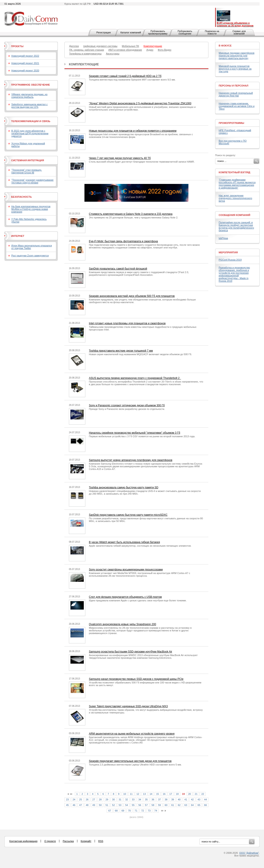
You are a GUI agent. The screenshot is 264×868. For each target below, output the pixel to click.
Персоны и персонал (234, 86)
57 (146, 805)
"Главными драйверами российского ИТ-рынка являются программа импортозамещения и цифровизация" (237, 184)
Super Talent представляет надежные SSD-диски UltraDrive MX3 (128, 706)
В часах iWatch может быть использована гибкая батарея (124, 542)
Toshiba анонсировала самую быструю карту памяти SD (124, 487)
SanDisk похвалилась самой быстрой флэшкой (118, 269)
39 (173, 800)
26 (87, 800)
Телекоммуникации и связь (31, 121)
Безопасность (21, 197)
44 (206, 800)
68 (116, 811)
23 (67, 800)
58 (153, 805)
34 (140, 800)
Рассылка (68, 841)
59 (159, 805)
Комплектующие (84, 64)
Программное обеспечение (31, 85)
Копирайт (86, 841)
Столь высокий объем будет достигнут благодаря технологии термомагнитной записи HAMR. (142, 162)
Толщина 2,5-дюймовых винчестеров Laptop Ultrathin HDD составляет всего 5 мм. (135, 765)
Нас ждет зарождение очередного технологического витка (235, 198)
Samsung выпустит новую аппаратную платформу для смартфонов (131, 460)
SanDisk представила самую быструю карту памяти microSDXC (128, 515)
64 (192, 805)
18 (177, 794)
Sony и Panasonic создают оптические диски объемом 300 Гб (127, 405)
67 (110, 811)
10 (125, 794)
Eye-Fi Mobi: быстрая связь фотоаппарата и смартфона (123, 241)
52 (113, 805)
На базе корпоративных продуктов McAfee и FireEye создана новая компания (31, 209)
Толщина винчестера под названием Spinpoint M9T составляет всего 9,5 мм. (132, 80)
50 (100, 805)
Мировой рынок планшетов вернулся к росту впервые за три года (235, 69)
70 (129, 811)
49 (94, 805)
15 (158, 794)
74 (156, 811)
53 (120, 805)
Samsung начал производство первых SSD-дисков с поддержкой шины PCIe (136, 679)
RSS (101, 841)
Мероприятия (228, 252)
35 (146, 800)
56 (140, 805)
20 (190, 794)
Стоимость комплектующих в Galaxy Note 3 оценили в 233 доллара (131, 214)
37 (159, 800)
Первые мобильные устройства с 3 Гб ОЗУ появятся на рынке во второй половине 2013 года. (142, 436)
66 (206, 805)
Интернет (18, 236)
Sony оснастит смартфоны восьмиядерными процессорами (126, 570)
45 (67, 805)
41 (186, 800)
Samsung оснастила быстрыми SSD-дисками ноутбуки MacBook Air (131, 652)
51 (107, 805)
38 (166, 800)
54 (126, 805)
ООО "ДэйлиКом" (249, 853)
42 (192, 800)
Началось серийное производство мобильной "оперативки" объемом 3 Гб (135, 433)
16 (164, 794)
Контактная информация (23, 841)
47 (80, 805)
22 (203, 794)
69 (123, 811)
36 (153, 800)
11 (131, 794)
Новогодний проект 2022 (25, 56)
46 (74, 805)
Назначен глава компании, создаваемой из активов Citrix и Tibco (237, 106)
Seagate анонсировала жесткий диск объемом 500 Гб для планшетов (132, 296)
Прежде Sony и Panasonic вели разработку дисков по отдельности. (127, 409)
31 (120, 800)
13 (144, 794)
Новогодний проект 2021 (25, 63)
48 (87, 805)
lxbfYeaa (223, 238)
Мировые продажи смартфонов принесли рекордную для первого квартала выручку (237, 56)
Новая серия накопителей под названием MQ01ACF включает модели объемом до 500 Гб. (140, 354)
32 (126, 800)
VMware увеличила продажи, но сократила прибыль (29, 96)
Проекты (17, 46)
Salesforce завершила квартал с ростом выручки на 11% (29, 106)
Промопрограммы (231, 123)
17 (171, 794)
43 (199, 800)
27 (94, 800)
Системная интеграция (28, 160)
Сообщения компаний (234, 215)
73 (149, 811)
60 (166, 805)
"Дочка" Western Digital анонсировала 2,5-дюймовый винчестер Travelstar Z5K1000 (140, 103)
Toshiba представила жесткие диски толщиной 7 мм (121, 351)
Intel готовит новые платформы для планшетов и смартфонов (127, 323)
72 (142, 811)
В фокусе (225, 46)
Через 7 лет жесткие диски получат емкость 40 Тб (120, 158)
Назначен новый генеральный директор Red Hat (236, 94)
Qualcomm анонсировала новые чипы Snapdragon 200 (122, 624)
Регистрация (104, 32)
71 (136, 811)
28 (100, 800)
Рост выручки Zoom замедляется (30, 256)
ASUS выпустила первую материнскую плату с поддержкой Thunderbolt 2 (135, 378)
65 (199, 805)
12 (138, 794)
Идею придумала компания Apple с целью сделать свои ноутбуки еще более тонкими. (138, 600)
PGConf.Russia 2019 (230, 260)
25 (80, 800)
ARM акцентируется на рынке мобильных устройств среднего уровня (132, 734)
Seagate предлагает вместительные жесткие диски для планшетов (130, 761)
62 (179, 805)
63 (186, 805)
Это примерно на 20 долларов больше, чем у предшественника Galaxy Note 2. (134, 218)
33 (133, 800)
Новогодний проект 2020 (25, 70)
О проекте (50, 841)
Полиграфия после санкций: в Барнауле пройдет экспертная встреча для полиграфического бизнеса (236, 226)
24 (74, 800)
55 (133, 805)
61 (173, 805)
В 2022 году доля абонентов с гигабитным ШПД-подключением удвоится (30, 133)
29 (107, 800)
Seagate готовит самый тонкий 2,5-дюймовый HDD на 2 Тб (125, 76)
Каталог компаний (131, 32)
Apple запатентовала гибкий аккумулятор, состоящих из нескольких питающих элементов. (140, 546)
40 (179, 800)
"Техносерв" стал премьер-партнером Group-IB (27, 171)
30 (113, 800)
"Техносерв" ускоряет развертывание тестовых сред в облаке (32, 181)
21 (196, 794)
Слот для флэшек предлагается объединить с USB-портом (125, 597)
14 (151, 794)
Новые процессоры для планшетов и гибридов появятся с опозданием (133, 131)
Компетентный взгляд (234, 172)
